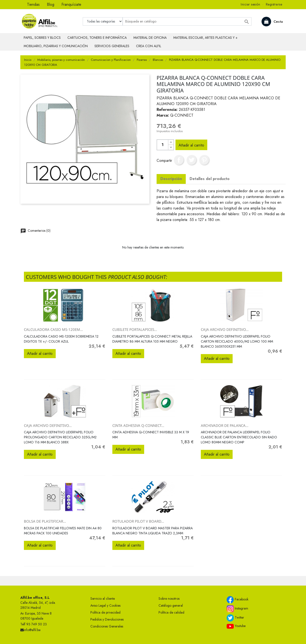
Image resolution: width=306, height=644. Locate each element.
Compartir (179, 160)
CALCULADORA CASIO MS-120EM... (53, 329)
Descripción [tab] (171, 179)
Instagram (237, 609)
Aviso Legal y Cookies (105, 605)
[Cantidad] (163, 145)
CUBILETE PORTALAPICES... (135, 329)
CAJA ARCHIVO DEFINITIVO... (225, 329)
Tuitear (191, 160)
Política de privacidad (105, 612)
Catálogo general (171, 605)
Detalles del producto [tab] (210, 179)
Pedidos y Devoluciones (107, 619)
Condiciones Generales (107, 626)
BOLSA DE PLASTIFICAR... (45, 521)
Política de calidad (171, 612)
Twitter (235, 618)
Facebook (238, 600)
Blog (51, 4)
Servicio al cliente (103, 599)
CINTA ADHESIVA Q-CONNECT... (138, 425)
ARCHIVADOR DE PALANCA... (225, 425)
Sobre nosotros (169, 599)
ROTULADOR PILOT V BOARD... (138, 521)
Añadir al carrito (191, 145)
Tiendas (33, 4)
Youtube (236, 626)
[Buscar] (187, 21)
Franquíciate (71, 4)
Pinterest (204, 160)
